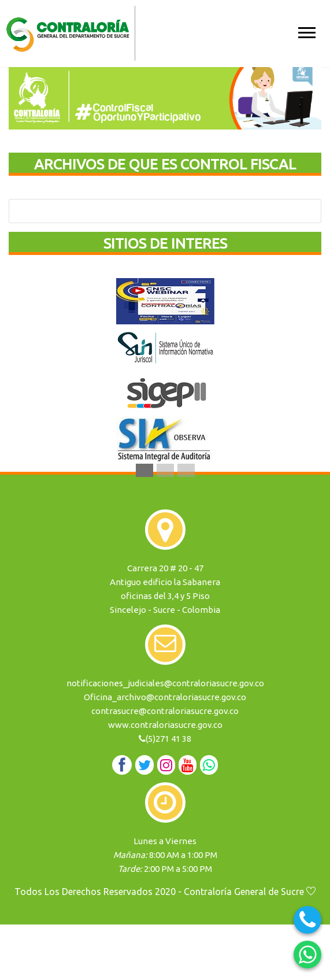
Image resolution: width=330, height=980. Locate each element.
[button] (306, 30)
